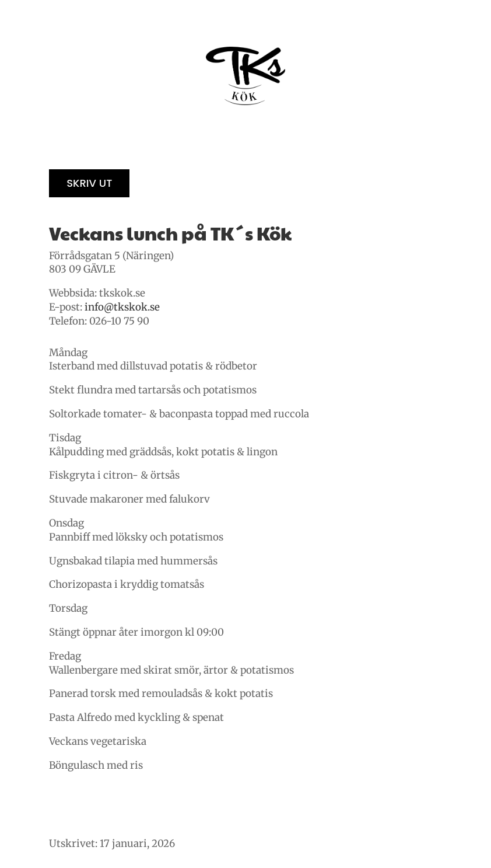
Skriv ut (89, 183)
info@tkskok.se (122, 307)
